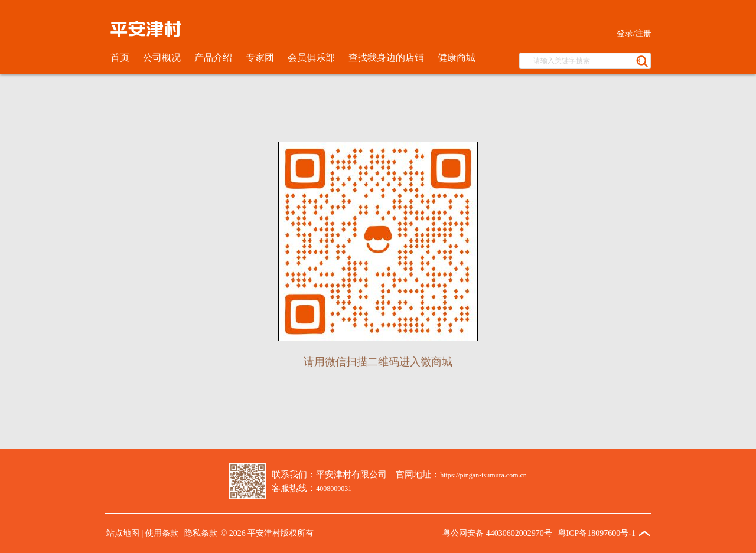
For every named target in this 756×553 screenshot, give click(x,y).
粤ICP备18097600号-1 (597, 533)
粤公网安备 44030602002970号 (497, 533)
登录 (625, 33)
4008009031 (334, 489)
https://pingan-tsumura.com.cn (483, 475)
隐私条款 (201, 533)
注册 (643, 33)
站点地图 (123, 533)
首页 (120, 58)
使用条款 (162, 533)
